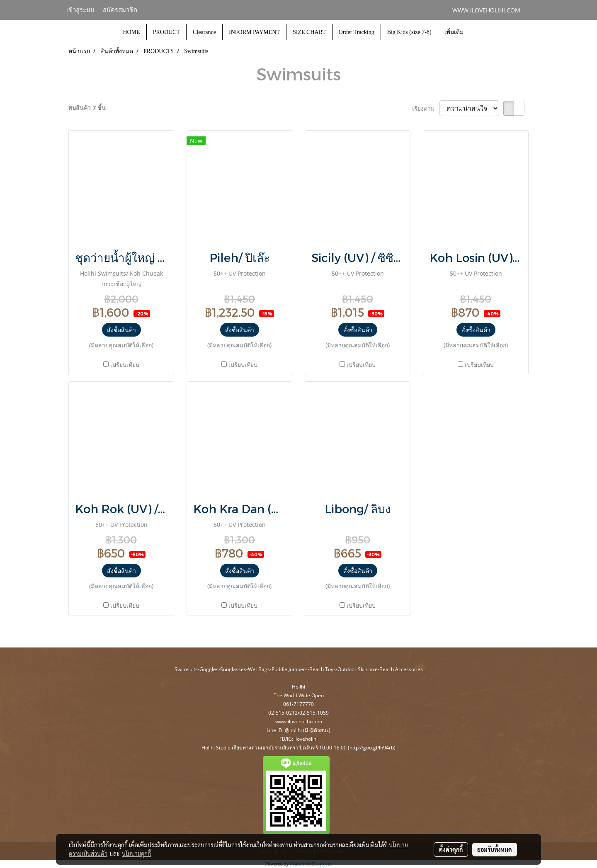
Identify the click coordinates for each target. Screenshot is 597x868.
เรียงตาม (426, 108)
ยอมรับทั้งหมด (495, 849)
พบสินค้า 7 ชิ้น (87, 108)
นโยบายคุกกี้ (136, 853)
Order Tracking (357, 32)
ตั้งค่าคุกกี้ (451, 849)
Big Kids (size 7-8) (409, 32)
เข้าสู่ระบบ (80, 10)
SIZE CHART (309, 32)
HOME (131, 32)
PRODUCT (166, 32)
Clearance (204, 32)
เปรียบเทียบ (125, 365)
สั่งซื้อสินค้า (121, 330)
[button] (477, 32)
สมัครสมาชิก (120, 10)
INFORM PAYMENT (254, 32)
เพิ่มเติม (454, 32)
